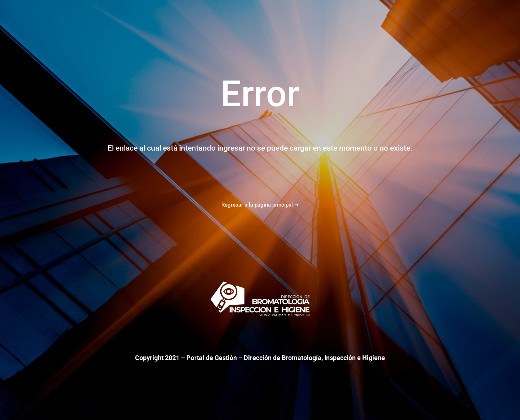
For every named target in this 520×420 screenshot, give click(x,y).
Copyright (149, 358)
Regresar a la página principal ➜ (260, 205)
